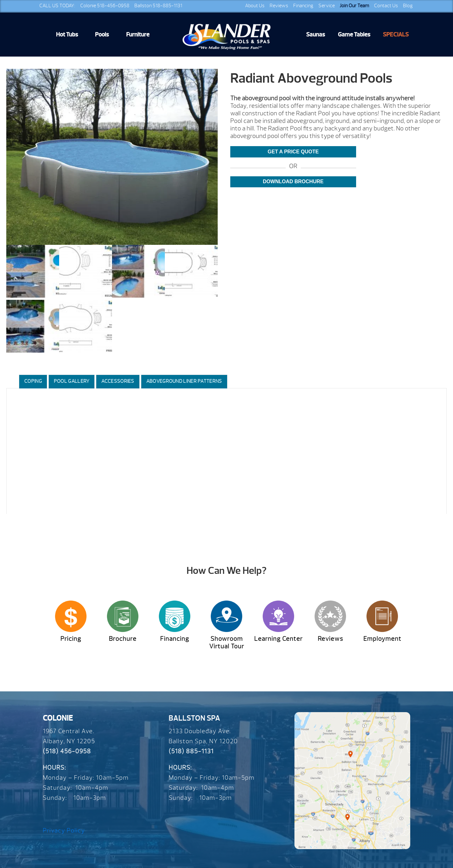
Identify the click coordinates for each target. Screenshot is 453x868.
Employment (382, 639)
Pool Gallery (72, 381)
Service (327, 6)
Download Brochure (293, 181)
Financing (303, 6)
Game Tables (354, 35)
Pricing (71, 639)
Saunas (316, 35)
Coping (33, 381)
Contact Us (386, 6)
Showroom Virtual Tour (227, 643)
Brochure (123, 639)
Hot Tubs (67, 35)
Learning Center (278, 639)
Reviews (279, 6)
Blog (408, 6)
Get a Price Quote (293, 152)
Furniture (138, 35)
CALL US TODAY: (57, 6)
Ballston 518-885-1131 (158, 6)
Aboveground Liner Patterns (184, 381)
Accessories (118, 381)
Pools (102, 35)
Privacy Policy (64, 830)
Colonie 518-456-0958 (105, 6)
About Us (255, 6)
